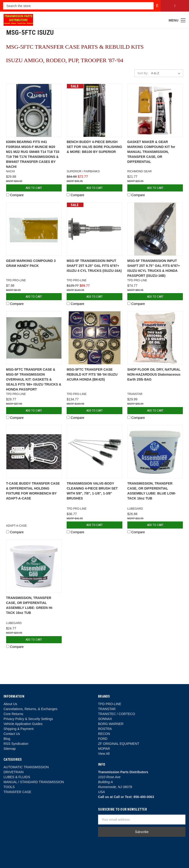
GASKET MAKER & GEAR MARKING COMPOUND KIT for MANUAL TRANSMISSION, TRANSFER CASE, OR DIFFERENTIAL (151, 152)
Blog (7, 739)
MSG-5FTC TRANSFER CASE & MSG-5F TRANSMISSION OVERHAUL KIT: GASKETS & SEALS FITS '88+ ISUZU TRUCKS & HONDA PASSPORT (34, 379)
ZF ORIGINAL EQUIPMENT (119, 744)
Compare (15, 195)
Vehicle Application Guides (23, 724)
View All (104, 754)
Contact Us (12, 734)
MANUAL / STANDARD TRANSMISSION (34, 782)
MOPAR (104, 749)
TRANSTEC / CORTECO (117, 714)
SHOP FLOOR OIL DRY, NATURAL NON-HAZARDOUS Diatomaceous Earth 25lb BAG (154, 374)
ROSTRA (105, 729)
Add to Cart (34, 188)
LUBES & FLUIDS (17, 777)
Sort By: (143, 73)
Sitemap (10, 749)
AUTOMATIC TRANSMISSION (26, 767)
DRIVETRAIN (14, 772)
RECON (104, 734)
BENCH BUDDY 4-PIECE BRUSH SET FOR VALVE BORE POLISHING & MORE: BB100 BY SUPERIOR (94, 147)
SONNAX (105, 719)
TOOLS (9, 787)
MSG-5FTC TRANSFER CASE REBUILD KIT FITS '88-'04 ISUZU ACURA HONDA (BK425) (92, 374)
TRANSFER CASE (17, 792)
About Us (10, 704)
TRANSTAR (107, 709)
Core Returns (13, 714)
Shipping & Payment (19, 729)
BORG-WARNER (111, 724)
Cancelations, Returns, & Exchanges (30, 709)
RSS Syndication (16, 744)
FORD (103, 739)
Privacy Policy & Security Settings (28, 719)
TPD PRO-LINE (110, 704)
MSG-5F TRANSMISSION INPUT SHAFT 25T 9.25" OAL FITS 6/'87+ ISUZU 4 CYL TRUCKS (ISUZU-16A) (94, 266)
